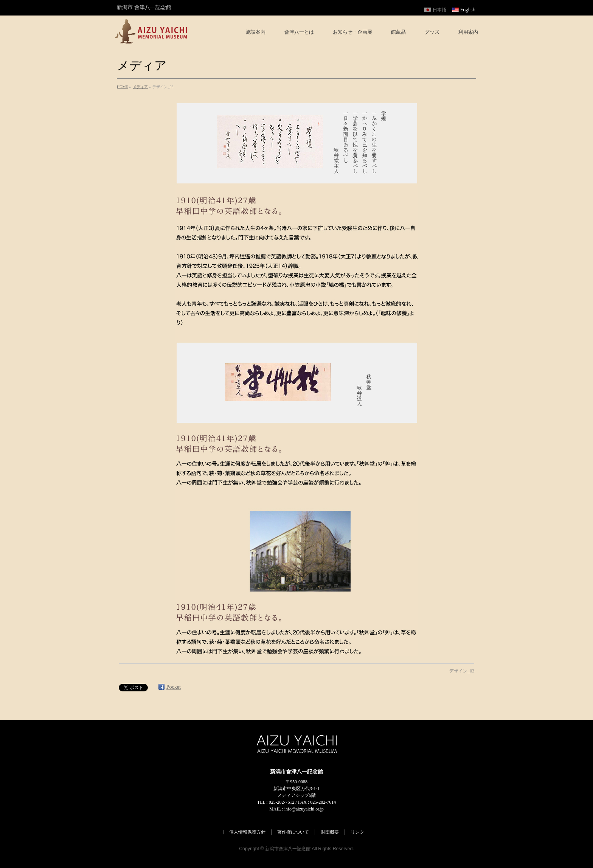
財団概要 (330, 832)
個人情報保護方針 (247, 832)
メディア (140, 87)
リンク (357, 832)
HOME (122, 87)
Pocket (174, 687)
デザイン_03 (462, 671)
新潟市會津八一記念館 (288, 849)
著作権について (293, 832)
